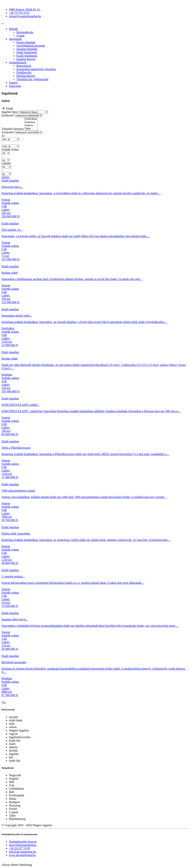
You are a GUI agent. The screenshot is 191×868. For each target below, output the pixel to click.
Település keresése (13, 129)
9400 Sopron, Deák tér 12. (25, 9)
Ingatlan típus (10, 112)
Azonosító (8, 132)
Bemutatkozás (25, 32)
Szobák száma (10, 150)
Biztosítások (24, 66)
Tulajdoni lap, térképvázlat (32, 79)
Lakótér (6, 163)
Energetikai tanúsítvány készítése (36, 69)
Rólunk (13, 29)
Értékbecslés (24, 72)
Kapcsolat (15, 86)
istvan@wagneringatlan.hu (25, 16)
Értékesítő (8, 115)
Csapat (21, 36)
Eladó (9, 108)
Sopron (13, 83)
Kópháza (31, 122)
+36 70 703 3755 (19, 13)
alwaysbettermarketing (23, 845)
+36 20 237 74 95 (19, 848)
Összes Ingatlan (26, 42)
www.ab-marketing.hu (22, 855)
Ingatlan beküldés (27, 49)
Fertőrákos (31, 119)
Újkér (31, 129)
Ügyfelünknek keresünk (31, 46)
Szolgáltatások (18, 62)
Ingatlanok (15, 39)
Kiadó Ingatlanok (27, 56)
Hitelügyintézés (26, 76)
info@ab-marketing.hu (23, 852)
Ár (3, 136)
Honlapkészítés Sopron (23, 842)
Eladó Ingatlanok (27, 52)
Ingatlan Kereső (26, 59)
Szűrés (6, 177)
